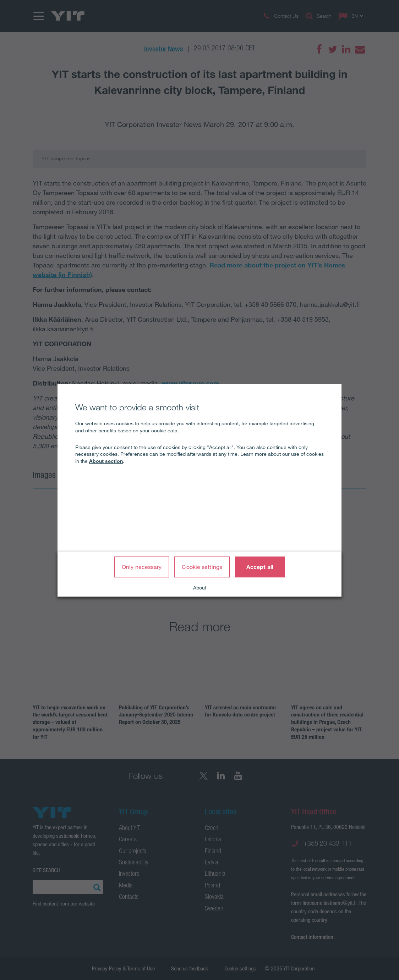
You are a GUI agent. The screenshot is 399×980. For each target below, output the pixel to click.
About (200, 588)
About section (106, 461)
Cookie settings (202, 567)
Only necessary (142, 567)
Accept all (260, 567)
